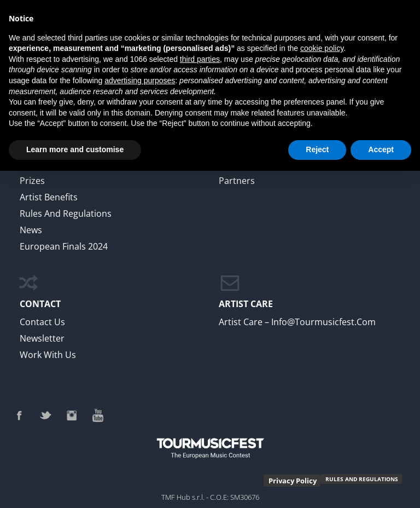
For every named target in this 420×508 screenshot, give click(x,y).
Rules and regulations (66, 213)
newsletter (42, 338)
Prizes (32, 181)
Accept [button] (381, 149)
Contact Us (42, 322)
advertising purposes (140, 80)
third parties (200, 59)
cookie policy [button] (322, 48)
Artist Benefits (49, 197)
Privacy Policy (293, 481)
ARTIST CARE (246, 304)
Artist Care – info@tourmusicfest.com (297, 322)
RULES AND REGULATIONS (362, 479)
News (31, 230)
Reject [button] (317, 149)
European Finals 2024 (64, 246)
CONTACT (40, 304)
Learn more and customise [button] (75, 149)
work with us (48, 355)
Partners (237, 181)
